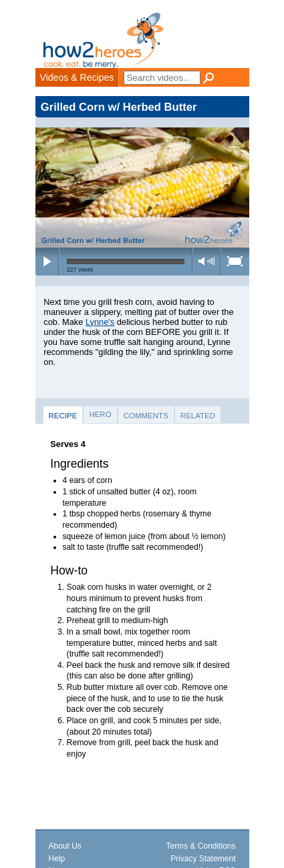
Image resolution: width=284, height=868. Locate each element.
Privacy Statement (203, 859)
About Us (65, 846)
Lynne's (100, 322)
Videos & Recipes (77, 77)
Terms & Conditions (200, 846)
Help (57, 859)
